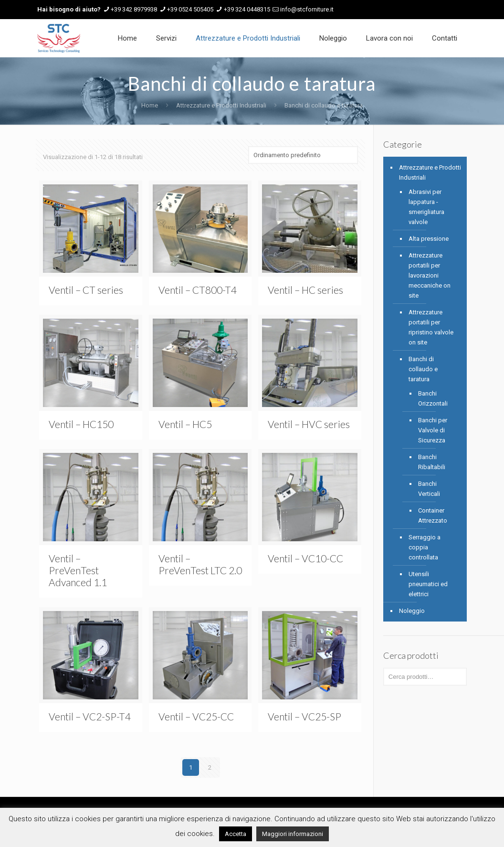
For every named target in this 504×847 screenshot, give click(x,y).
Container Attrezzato (433, 515)
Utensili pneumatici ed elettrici (428, 584)
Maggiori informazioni (293, 834)
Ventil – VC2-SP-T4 (90, 716)
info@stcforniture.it (307, 9)
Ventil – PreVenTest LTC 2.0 (200, 564)
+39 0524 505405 (190, 9)
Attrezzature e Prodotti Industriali (221, 105)
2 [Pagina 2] (210, 767)
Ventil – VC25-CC (196, 716)
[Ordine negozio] (303, 155)
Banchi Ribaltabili (432, 462)
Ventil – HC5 (185, 424)
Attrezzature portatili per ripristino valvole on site (431, 327)
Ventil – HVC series (309, 424)
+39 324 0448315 (247, 9)
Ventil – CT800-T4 (198, 290)
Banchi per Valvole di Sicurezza (433, 430)
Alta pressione (429, 239)
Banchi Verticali (429, 489)
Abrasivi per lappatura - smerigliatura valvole (426, 207)
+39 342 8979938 (134, 9)
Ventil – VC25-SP (304, 716)
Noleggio (412, 611)
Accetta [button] (236, 834)
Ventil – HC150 (81, 424)
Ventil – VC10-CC (305, 558)
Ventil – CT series (86, 290)
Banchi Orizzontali (433, 398)
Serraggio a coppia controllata (425, 547)
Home (150, 105)
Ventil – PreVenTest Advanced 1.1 (78, 570)
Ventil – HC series (305, 290)
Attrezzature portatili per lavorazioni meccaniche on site (430, 275)
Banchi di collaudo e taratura (423, 369)
